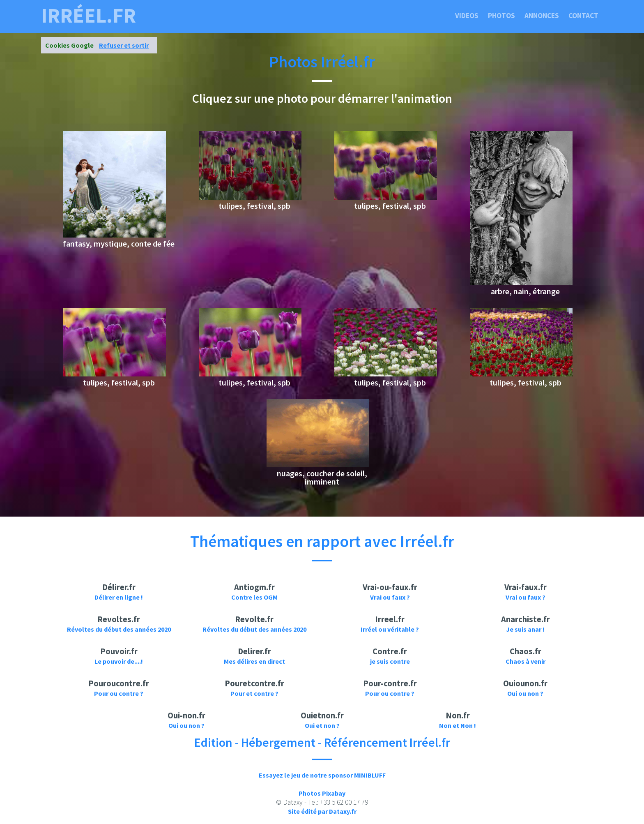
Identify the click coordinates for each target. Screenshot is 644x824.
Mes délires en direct (254, 661)
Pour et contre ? (254, 693)
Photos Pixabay (322, 793)
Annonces (542, 16)
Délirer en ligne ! (119, 597)
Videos (467, 16)
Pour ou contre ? (119, 693)
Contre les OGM (254, 597)
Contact (583, 16)
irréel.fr (89, 16)
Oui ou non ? (525, 693)
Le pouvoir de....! (119, 661)
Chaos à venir (526, 661)
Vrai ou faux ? (390, 597)
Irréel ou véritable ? (390, 629)
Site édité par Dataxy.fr (322, 811)
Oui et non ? (322, 725)
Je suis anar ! (525, 629)
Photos (501, 16)
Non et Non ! (458, 725)
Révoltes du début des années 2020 (119, 629)
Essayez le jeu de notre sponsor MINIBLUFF (322, 775)
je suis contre (390, 661)
